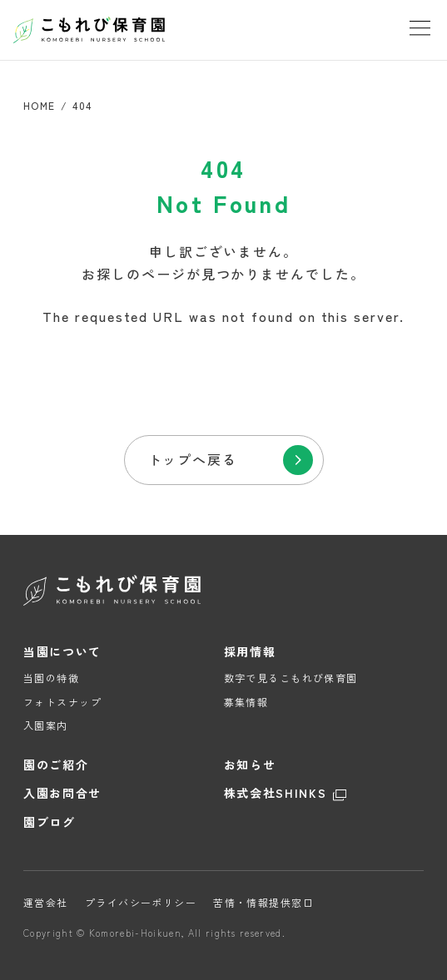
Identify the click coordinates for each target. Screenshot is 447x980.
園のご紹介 (56, 765)
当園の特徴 (51, 678)
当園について (62, 652)
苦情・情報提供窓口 (263, 902)
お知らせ (250, 765)
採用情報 (250, 652)
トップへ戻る (193, 459)
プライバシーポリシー (141, 902)
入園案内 (46, 725)
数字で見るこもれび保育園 (291, 678)
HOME (40, 105)
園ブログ (50, 822)
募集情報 (246, 702)
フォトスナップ (62, 702)
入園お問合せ (62, 793)
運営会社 (46, 902)
